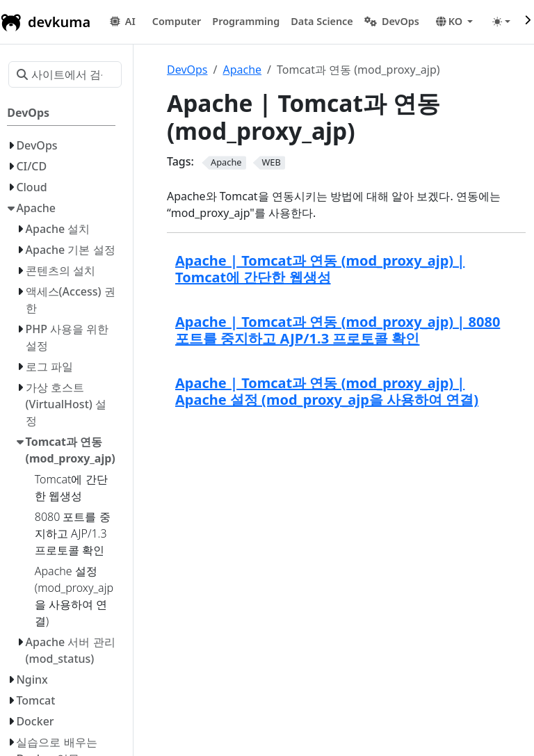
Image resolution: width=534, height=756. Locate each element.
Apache (242, 70)
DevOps (187, 70)
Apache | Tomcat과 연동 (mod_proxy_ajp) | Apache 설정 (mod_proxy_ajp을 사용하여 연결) (327, 391)
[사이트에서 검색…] (65, 74)
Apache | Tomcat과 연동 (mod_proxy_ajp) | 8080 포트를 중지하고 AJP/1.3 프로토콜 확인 (338, 330)
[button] (177, 22)
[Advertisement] (346, 525)
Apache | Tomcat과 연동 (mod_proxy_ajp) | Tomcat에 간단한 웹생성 (320, 269)
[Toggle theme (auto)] (501, 22)
